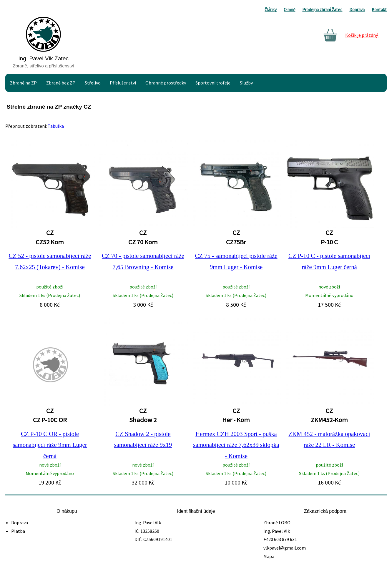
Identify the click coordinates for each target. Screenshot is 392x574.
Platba (18, 531)
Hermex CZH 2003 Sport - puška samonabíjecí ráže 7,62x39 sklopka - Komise (236, 445)
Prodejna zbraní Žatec (322, 10)
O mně (289, 10)
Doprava (357, 10)
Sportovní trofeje (213, 83)
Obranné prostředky (166, 83)
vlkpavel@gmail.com (285, 548)
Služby (246, 83)
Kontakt (379, 10)
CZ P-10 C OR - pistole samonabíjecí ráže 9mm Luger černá (50, 445)
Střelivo (93, 83)
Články (271, 10)
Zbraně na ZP (23, 83)
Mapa (269, 556)
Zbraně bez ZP (61, 83)
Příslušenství (123, 83)
